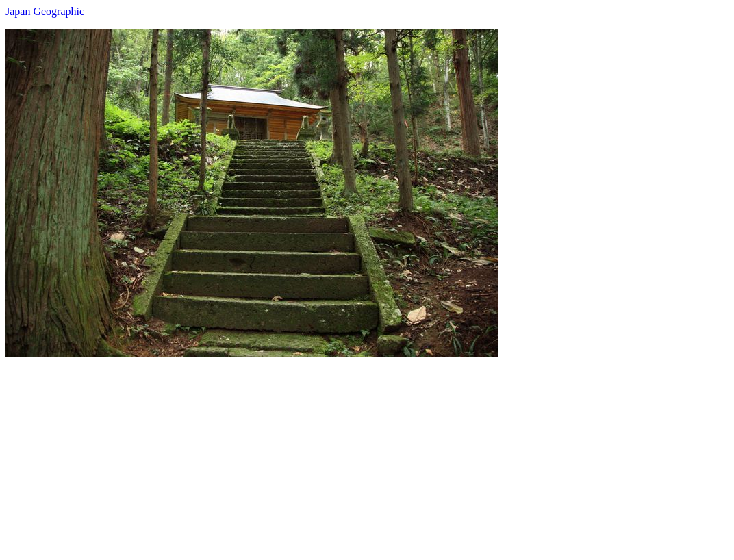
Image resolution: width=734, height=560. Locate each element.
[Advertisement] (367, 453)
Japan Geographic (45, 11)
